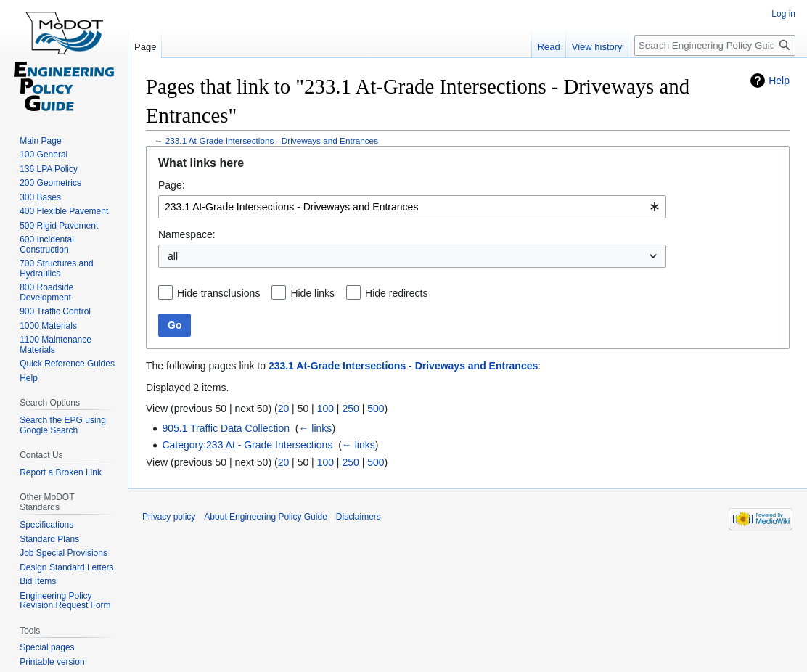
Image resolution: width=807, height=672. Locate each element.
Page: (172, 185)
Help (779, 81)
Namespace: (187, 234)
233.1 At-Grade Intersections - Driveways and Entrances (272, 140)
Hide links (312, 293)
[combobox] (412, 207)
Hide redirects (396, 293)
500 (376, 409)
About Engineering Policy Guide (265, 517)
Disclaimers (359, 517)
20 (284, 409)
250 (350, 409)
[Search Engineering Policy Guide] (715, 45)
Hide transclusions (218, 293)
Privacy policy (169, 517)
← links (315, 428)
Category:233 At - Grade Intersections (247, 445)
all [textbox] (173, 256)
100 (325, 409)
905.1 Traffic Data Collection (226, 428)
